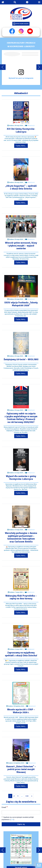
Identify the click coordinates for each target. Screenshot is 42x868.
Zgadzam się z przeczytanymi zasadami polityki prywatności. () (18, 818)
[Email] (21, 812)
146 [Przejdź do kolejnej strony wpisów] (27, 796)
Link (12, 820)
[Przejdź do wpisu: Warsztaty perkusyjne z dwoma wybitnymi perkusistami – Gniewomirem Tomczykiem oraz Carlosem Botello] (21, 517)
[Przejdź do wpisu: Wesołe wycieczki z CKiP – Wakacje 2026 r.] (21, 693)
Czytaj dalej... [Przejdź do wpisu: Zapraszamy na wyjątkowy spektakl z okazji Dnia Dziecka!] (21, 669)
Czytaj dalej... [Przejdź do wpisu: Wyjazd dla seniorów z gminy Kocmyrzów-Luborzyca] (21, 493)
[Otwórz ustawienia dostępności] (27, 2)
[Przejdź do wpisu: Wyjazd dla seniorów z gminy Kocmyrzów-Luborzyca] (21, 460)
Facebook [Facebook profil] (12, 32)
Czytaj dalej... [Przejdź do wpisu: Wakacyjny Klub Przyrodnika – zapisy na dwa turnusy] (21, 613)
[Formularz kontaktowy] (39, 865)
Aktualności (31, 126)
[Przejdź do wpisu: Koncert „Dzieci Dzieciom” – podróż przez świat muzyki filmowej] (21, 750)
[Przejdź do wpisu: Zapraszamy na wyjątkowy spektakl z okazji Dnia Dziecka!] (21, 636)
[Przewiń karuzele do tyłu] (3, 67)
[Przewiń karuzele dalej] (39, 67)
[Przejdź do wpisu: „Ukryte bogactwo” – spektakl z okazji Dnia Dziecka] (21, 169)
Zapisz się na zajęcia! (22, 24)
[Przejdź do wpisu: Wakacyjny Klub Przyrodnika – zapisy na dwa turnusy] (21, 579)
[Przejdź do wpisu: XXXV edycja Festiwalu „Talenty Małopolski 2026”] (21, 286)
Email (5, 807)
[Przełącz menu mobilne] (39, 2)
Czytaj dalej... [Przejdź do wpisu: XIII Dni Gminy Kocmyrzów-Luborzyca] (21, 146)
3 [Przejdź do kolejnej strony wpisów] (18, 796)
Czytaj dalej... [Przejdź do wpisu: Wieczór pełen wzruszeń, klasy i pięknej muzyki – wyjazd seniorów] (21, 262)
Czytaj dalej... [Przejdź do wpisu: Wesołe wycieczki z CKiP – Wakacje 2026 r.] (21, 726)
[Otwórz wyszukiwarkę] (15, 2)
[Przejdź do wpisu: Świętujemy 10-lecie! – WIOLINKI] (21, 343)
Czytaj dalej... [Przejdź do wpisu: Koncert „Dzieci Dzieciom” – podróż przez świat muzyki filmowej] (21, 786)
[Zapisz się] (21, 824)
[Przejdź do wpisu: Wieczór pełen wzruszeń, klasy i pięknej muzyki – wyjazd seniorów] (21, 226)
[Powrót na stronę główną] (3, 2)
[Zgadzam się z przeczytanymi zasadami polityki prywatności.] (2, 817)
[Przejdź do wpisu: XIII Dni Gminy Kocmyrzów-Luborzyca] (21, 113)
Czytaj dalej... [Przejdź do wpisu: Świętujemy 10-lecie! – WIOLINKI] (21, 373)
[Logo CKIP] (21, 14)
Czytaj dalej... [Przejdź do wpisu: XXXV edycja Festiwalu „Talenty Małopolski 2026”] (21, 319)
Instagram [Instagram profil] (21, 32)
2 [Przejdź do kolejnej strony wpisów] (14, 796)
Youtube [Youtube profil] (30, 32)
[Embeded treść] (21, 67)
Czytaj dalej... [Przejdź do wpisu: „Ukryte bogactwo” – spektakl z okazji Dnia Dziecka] (21, 203)
